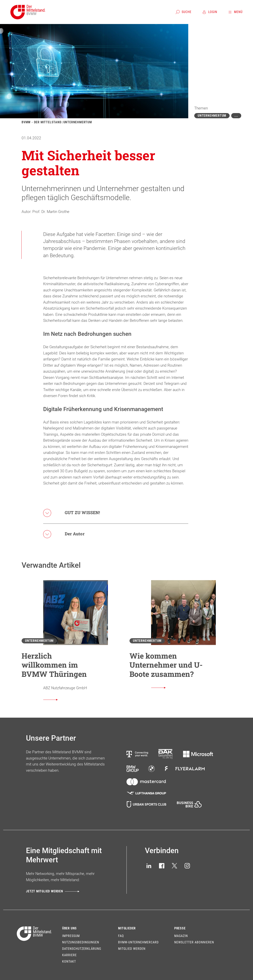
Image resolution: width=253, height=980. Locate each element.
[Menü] (235, 12)
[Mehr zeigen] (236, 116)
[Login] (210, 12)
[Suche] (183, 12)
